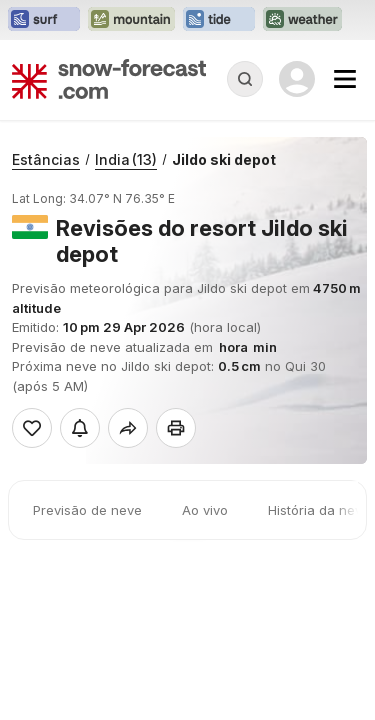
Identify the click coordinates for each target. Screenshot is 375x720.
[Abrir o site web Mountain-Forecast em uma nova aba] (131, 20)
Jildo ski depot (224, 159)
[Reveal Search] (245, 79)
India (126, 159)
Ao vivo (205, 510)
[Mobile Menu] (345, 79)
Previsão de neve (87, 510)
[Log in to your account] (297, 79)
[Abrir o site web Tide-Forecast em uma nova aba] (219, 20)
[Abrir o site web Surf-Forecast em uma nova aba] (44, 20)
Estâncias (46, 159)
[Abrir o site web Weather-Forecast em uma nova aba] (302, 20)
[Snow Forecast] (109, 79)
